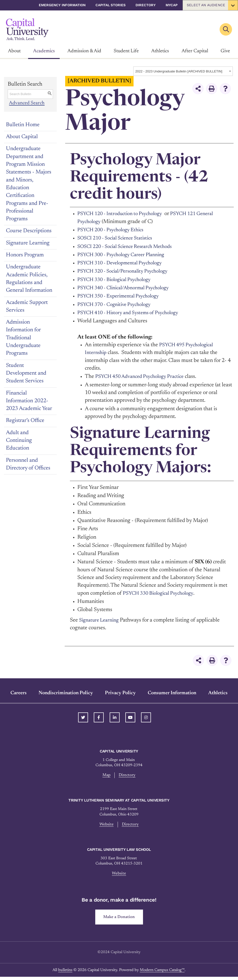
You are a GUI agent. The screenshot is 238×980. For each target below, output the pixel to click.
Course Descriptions (29, 231)
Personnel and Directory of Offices (28, 464)
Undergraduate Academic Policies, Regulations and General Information (29, 279)
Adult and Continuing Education (19, 441)
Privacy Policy (120, 693)
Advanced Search (27, 103)
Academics (44, 51)
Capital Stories (111, 5)
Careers (19, 693)
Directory (146, 5)
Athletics (160, 51)
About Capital (22, 137)
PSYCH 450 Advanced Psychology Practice (144, 377)
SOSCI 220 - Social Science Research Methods (130, 247)
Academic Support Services (27, 307)
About (14, 51)
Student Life (126, 51)
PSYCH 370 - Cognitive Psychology (118, 305)
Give (225, 51)
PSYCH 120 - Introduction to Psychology (124, 214)
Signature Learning (28, 243)
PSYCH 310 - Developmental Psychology (124, 263)
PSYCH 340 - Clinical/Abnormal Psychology (128, 288)
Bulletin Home (23, 125)
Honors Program (25, 255)
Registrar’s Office (25, 421)
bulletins (65, 973)
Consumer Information (172, 693)
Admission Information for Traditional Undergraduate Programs (23, 338)
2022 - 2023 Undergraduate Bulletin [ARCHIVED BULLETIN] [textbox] (179, 71)
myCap (172, 5)
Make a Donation (119, 920)
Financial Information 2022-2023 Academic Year (29, 401)
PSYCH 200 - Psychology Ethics (114, 230)
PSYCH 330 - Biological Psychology (118, 280)
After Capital (195, 51)
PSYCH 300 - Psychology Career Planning (125, 255)
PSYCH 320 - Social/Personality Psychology (127, 271)
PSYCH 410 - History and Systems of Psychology (133, 313)
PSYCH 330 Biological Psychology (162, 593)
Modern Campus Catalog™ (162, 973)
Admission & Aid (84, 51)
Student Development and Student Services (26, 374)
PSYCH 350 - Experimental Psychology (122, 296)
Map (106, 776)
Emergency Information (62, 5)
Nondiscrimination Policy (66, 693)
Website (106, 826)
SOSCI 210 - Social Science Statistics (119, 238)
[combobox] (183, 71)
